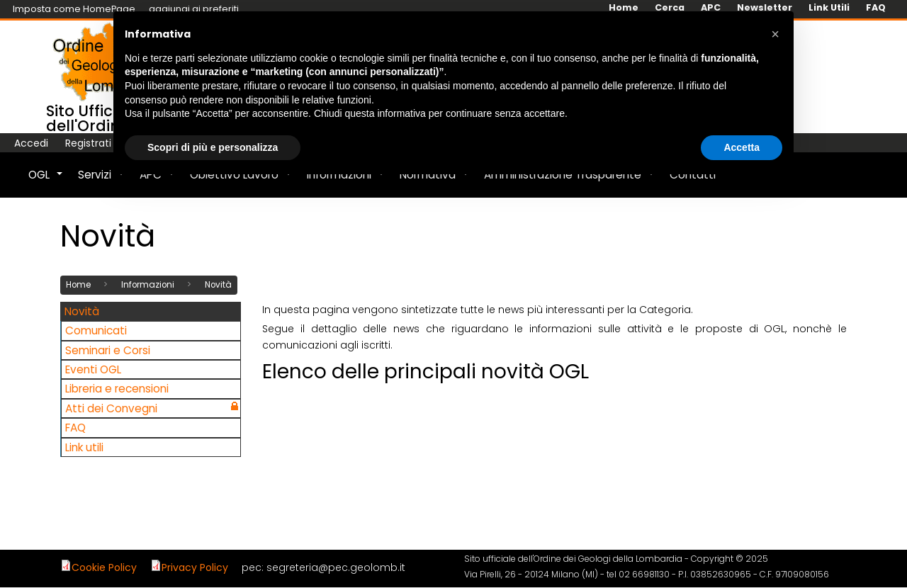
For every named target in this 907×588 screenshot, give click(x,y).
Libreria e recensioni (117, 389)
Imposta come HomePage (74, 9)
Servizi (102, 182)
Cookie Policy (104, 567)
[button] (775, 34)
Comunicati (96, 330)
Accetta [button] (742, 147)
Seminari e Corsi (108, 350)
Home (78, 285)
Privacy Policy (195, 567)
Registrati (88, 143)
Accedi (31, 143)
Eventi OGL (93, 369)
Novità (218, 285)
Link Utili (829, 8)
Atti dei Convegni (111, 408)
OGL (46, 182)
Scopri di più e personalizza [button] (213, 147)
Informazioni (148, 285)
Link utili (84, 447)
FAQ (876, 8)
